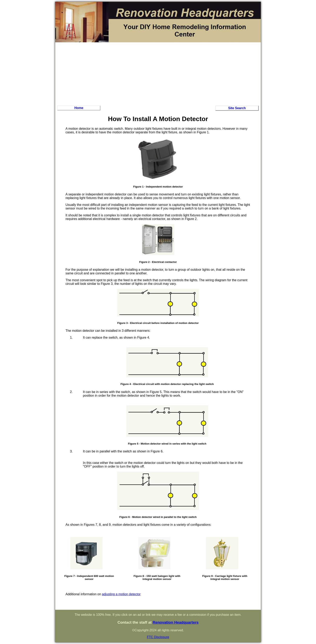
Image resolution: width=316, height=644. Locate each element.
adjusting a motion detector (121, 594)
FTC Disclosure (158, 637)
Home (79, 108)
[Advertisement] (158, 73)
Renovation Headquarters (176, 622)
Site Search (237, 108)
